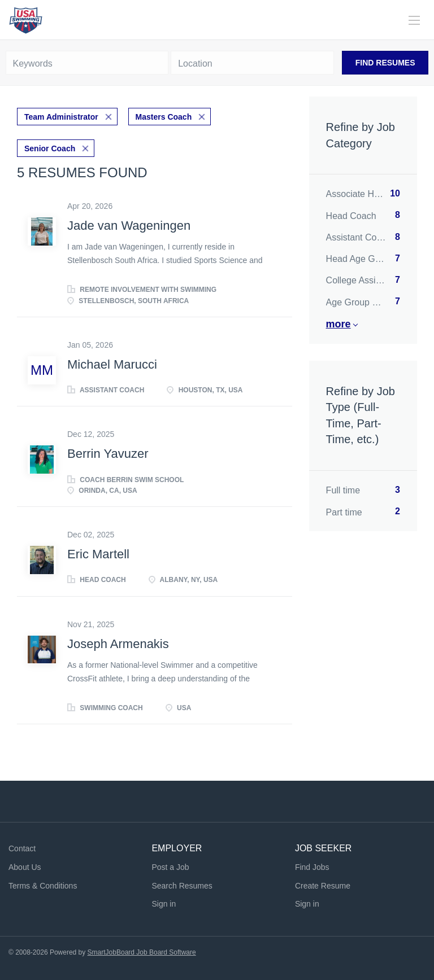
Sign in (164, 904)
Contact (22, 848)
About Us (25, 867)
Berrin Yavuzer (108, 454)
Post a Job (170, 867)
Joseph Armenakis (118, 644)
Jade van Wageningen (129, 226)
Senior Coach (50, 148)
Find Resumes (385, 63)
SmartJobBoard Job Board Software (142, 952)
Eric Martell (98, 554)
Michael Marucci (112, 364)
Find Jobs (312, 867)
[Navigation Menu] (414, 20)
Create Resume (323, 886)
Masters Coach (164, 117)
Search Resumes (182, 886)
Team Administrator (61, 117)
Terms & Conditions (43, 886)
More (338, 324)
